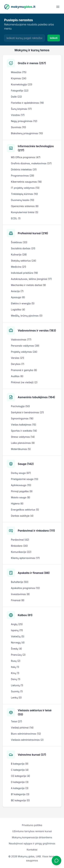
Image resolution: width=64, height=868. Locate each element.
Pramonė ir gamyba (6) (24, 370)
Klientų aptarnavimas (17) (25, 558)
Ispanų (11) (17, 630)
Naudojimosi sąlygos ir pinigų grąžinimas (32, 843)
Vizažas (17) (18, 115)
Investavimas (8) (20, 594)
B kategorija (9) (20, 764)
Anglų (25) (17, 624)
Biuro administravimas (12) (26, 734)
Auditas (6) (17, 376)
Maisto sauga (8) (21, 497)
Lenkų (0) (16, 698)
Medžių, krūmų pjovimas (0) (27, 316)
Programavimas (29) (23, 176)
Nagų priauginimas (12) (24, 121)
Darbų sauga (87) (21, 473)
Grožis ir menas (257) (32, 63)
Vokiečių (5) (18, 636)
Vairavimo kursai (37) (32, 755)
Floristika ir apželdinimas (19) (27, 103)
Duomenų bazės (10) (23, 200)
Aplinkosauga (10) (21, 485)
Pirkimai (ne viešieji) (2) (24, 382)
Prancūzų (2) (18, 655)
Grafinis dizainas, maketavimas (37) (31, 163)
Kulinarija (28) (19, 255)
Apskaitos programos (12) (25, 588)
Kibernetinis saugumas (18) (26, 182)
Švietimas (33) (19, 242)
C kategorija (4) (20, 770)
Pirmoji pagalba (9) (22, 491)
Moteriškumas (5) (21, 449)
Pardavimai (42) (20, 540)
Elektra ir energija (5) (23, 303)
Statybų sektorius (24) (24, 261)
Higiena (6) (17, 504)
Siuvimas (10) (19, 127)
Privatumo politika (32, 825)
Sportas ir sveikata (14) (24, 431)
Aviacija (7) (17, 291)
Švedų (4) (16, 649)
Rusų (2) (16, 661)
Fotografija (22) (20, 91)
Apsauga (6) (18, 297)
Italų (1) (15, 667)
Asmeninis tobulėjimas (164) (36, 397)
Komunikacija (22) (21, 552)
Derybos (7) (18, 364)
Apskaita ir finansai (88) (34, 573)
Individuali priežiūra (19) (24, 273)
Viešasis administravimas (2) (27, 740)
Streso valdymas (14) (23, 437)
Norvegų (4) (18, 643)
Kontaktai (32, 850)
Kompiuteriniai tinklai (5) (25, 212)
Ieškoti (54, 38)
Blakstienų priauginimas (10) (27, 133)
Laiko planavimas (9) (23, 443)
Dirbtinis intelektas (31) (24, 169)
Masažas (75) (19, 72)
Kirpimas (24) (19, 78)
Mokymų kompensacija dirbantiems (32, 837)
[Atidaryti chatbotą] (56, 861)
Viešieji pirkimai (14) (22, 728)
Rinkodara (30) (19, 546)
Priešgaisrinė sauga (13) (25, 479)
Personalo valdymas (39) (25, 346)
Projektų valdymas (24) (24, 352)
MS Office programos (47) (26, 157)
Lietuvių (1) (17, 685)
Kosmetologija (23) (22, 84)
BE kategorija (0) (20, 800)
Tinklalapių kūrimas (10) (24, 194)
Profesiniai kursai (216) (33, 233)
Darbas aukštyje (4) (22, 516)
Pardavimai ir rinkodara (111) (36, 531)
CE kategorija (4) (20, 776)
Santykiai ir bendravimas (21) (27, 412)
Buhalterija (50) (20, 582)
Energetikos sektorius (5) (25, 510)
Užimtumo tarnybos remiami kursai (32, 831)
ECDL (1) (16, 218)
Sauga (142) (26, 464)
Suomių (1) (17, 691)
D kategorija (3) (20, 782)
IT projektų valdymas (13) (25, 188)
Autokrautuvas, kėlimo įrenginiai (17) (31, 279)
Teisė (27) (17, 721)
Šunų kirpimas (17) (21, 109)
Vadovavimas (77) (21, 340)
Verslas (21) (18, 358)
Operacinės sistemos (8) (25, 206)
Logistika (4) (18, 310)
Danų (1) (16, 679)
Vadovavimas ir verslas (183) (37, 330)
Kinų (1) (15, 673)
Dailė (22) (16, 97)
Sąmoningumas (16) (22, 418)
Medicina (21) (19, 267)
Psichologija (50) (20, 406)
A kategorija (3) (20, 788)
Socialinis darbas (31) (23, 248)
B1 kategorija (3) (20, 794)
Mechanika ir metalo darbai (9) (28, 285)
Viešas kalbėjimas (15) (24, 425)
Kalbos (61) (25, 615)
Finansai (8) (18, 600)
